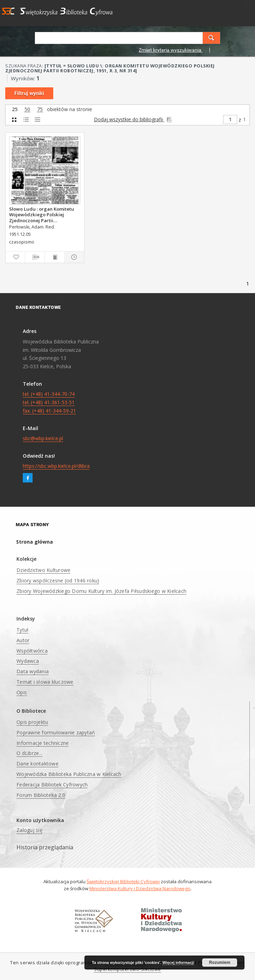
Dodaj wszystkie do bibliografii (133, 119)
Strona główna (35, 542)
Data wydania (33, 671)
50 (27, 110)
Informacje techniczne (43, 743)
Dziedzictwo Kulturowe (43, 570)
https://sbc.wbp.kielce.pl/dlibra (56, 466)
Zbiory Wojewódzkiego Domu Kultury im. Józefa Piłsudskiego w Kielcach (101, 591)
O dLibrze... (29, 753)
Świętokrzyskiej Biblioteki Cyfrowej (123, 881)
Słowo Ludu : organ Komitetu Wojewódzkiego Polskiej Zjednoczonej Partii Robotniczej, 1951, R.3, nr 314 (42, 215)
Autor (23, 640)
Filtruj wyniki (29, 93)
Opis (22, 692)
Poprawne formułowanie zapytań (56, 732)
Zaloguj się (29, 830)
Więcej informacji (178, 963)
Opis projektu (32, 722)
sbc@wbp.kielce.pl (43, 438)
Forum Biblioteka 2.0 (41, 795)
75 (40, 110)
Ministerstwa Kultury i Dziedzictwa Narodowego (140, 888)
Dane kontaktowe (37, 764)
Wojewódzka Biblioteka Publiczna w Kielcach (69, 774)
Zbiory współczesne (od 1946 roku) (58, 580)
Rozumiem (220, 963)
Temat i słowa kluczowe (45, 682)
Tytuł (22, 630)
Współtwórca (32, 651)
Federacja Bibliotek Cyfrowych (52, 785)
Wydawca (28, 661)
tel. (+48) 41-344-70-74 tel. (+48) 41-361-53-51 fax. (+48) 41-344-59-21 (49, 402)
